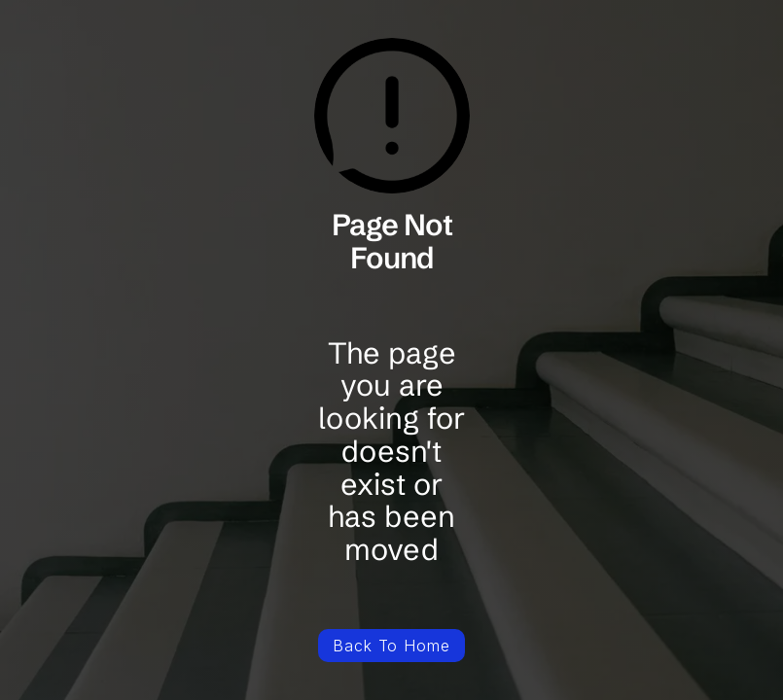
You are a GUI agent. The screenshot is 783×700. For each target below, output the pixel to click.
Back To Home (392, 646)
